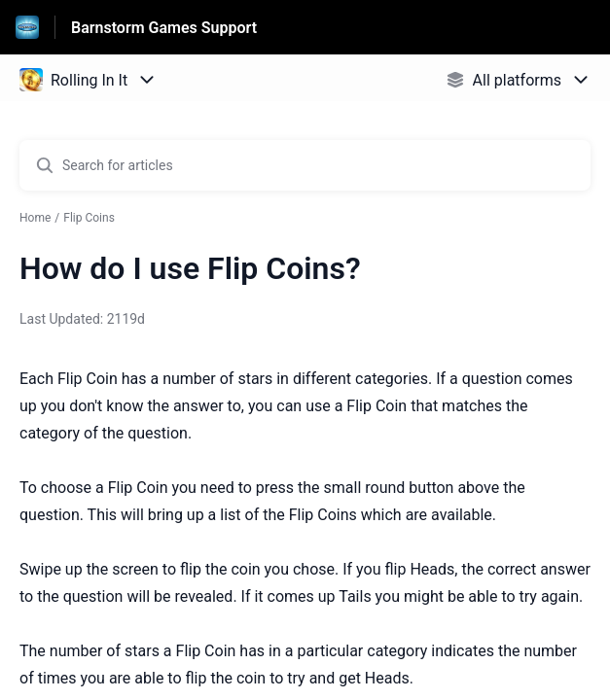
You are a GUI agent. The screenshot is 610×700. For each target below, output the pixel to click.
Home (35, 218)
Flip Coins (89, 218)
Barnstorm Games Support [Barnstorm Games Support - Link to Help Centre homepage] (164, 28)
